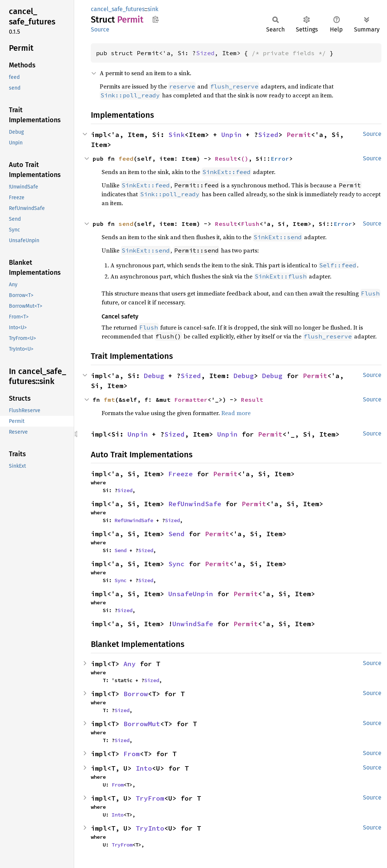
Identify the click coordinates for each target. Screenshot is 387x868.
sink (153, 9)
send (126, 224)
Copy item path (156, 19)
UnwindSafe (193, 624)
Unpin (231, 135)
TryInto (150, 828)
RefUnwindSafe (195, 504)
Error (280, 158)
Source (100, 29)
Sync (176, 564)
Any (130, 664)
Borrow (136, 694)
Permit (299, 135)
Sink (176, 135)
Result (226, 158)
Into (144, 768)
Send (176, 534)
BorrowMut (142, 724)
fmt (109, 400)
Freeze (181, 474)
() (245, 158)
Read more (236, 413)
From (132, 754)
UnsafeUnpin (191, 594)
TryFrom (150, 798)
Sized (205, 53)
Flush (250, 224)
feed (126, 158)
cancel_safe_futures (118, 9)
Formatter (191, 400)
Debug (154, 376)
